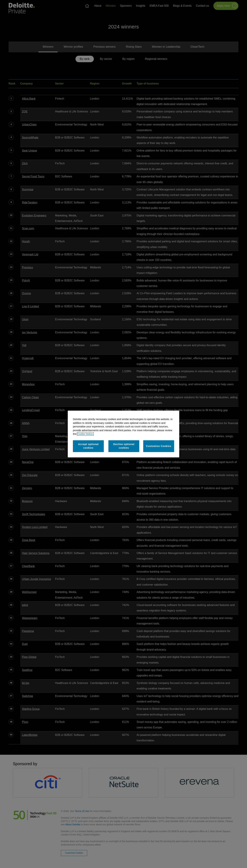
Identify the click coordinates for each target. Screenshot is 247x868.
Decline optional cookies (124, 446)
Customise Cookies (159, 446)
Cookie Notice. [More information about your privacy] (85, 434)
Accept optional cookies (88, 446)
